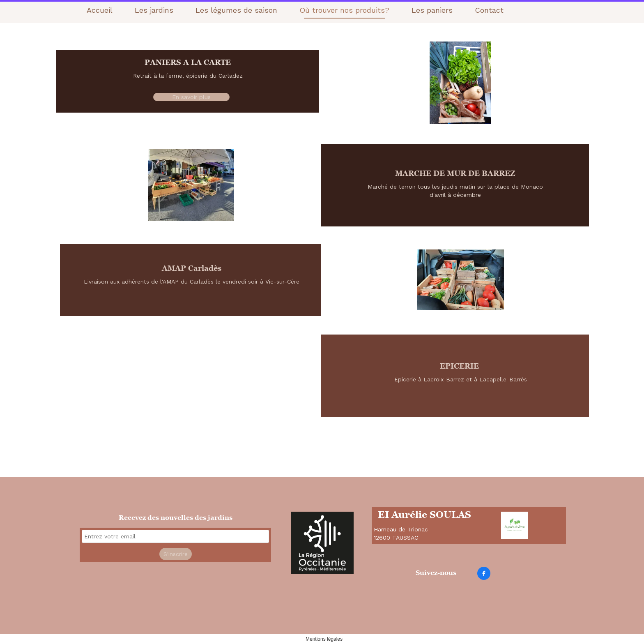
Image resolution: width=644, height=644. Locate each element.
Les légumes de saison (236, 10)
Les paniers (432, 10)
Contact (489, 10)
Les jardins (154, 10)
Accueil (100, 10)
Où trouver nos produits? (344, 10)
